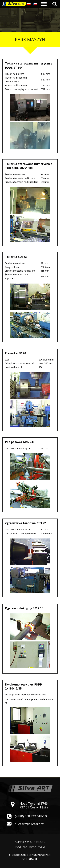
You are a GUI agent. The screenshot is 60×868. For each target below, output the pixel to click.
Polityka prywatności (30, 847)
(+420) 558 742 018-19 (31, 816)
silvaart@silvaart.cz (29, 824)
